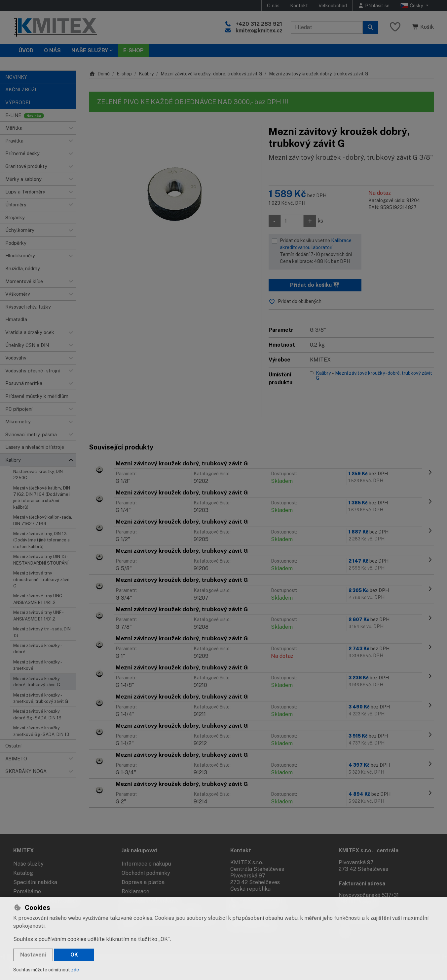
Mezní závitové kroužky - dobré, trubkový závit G (38, 682)
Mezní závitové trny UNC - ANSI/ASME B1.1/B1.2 (38, 599)
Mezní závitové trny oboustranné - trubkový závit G (41, 579)
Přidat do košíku (315, 285)
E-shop (124, 74)
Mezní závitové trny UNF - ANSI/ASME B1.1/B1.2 (38, 616)
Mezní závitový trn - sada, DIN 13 (42, 632)
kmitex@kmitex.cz (259, 31)
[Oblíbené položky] (395, 27)
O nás (273, 5)
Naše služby (28, 864)
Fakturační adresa (362, 884)
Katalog (23, 873)
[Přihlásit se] (374, 5)
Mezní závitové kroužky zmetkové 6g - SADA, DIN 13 (41, 731)
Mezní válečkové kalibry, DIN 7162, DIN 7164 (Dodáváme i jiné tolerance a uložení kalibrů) (42, 498)
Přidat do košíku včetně (319, 251)
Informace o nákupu (146, 864)
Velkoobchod (333, 5)
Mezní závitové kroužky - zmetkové (37, 665)
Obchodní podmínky (146, 873)
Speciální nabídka (35, 882)
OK (74, 955)
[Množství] (292, 221)
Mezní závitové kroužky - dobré (37, 649)
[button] (71, 128)
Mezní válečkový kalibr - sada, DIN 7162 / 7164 (43, 520)
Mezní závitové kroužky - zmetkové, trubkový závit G (41, 698)
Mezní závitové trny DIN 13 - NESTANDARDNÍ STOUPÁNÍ (41, 560)
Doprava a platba (143, 882)
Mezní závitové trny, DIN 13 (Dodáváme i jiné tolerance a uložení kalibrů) (41, 540)
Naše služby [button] (90, 50)
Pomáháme (27, 892)
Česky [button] (412, 6)
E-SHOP (133, 50)
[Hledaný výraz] (327, 27)
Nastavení (33, 955)
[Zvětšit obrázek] (172, 188)
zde (75, 970)
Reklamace (135, 892)
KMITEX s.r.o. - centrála (369, 851)
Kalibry (146, 74)
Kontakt (299, 5)
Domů (99, 74)
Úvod (26, 50)
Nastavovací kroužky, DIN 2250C (38, 475)
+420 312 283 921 (259, 24)
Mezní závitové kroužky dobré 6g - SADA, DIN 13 (37, 714)
